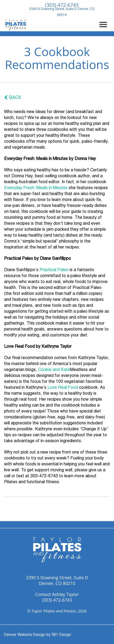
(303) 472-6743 (57, 600)
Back (15, 97)
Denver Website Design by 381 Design (38, 636)
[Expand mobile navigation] (103, 25)
